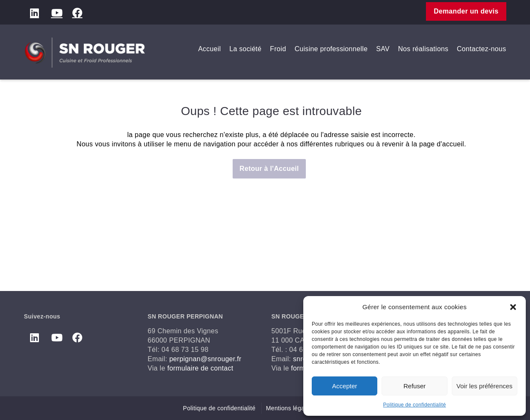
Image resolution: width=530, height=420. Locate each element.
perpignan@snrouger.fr (205, 359)
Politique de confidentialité (415, 405)
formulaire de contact (200, 368)
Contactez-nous (482, 49)
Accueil (209, 49)
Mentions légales (289, 408)
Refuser (415, 386)
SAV (383, 49)
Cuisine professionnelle (331, 49)
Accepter (345, 386)
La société (245, 49)
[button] (513, 307)
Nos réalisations (423, 49)
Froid (278, 49)
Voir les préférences (485, 386)
